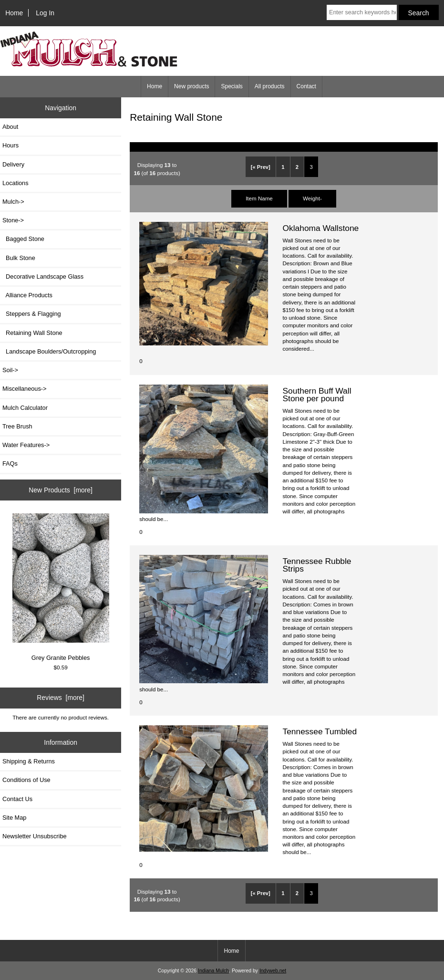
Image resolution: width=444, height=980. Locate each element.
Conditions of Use (26, 780)
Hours (10, 145)
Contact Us (17, 799)
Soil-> (10, 370)
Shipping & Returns (29, 761)
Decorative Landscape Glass (43, 276)
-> (13, 220)
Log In (45, 13)
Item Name (259, 198)
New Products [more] (61, 490)
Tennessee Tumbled (320, 731)
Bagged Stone (23, 239)
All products (270, 86)
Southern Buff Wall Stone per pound (317, 395)
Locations (15, 183)
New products (191, 86)
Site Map (14, 818)
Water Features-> (26, 445)
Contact (306, 86)
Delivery (13, 164)
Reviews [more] (61, 698)
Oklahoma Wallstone (320, 228)
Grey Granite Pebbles (61, 587)
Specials (232, 86)
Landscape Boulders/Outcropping (49, 351)
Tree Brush (17, 426)
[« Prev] (261, 167)
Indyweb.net (273, 971)
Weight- (312, 198)
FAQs (10, 464)
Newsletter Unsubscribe (35, 836)
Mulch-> (13, 202)
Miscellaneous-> (24, 389)
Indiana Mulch (213, 971)
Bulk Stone (19, 258)
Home (14, 13)
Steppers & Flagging (32, 314)
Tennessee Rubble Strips (317, 565)
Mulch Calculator (25, 408)
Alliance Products (27, 295)
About (10, 127)
